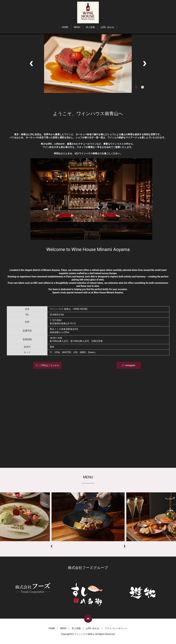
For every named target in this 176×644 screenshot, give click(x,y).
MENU (77, 27)
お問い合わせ (107, 27)
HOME (65, 27)
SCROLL (88, 77)
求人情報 (90, 27)
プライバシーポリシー (116, 628)
